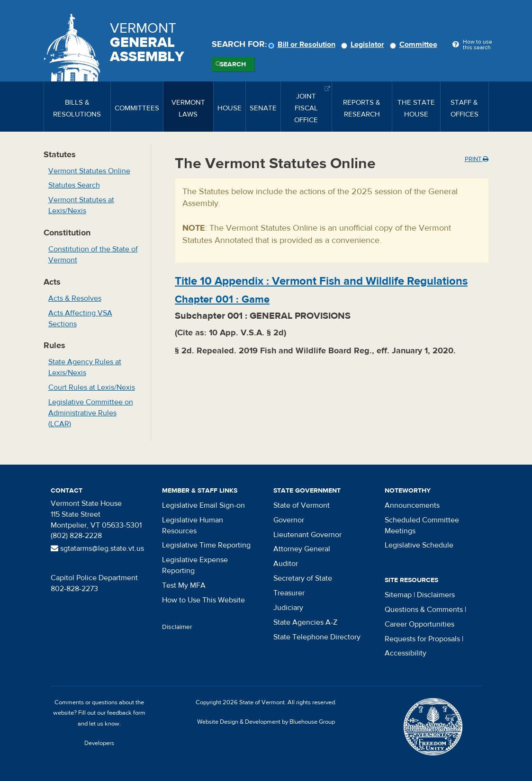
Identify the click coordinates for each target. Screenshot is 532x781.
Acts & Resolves (75, 298)
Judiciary (288, 608)
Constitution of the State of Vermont (93, 255)
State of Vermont (302, 505)
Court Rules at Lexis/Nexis (92, 387)
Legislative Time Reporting (206, 545)
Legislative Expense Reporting (195, 565)
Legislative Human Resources (193, 525)
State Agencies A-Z (305, 622)
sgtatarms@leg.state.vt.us (97, 548)
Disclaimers (436, 595)
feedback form (126, 713)
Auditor (286, 564)
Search (233, 64)
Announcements (412, 505)
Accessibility (406, 653)
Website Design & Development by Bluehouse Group (266, 722)
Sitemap (398, 595)
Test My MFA (184, 585)
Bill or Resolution (303, 45)
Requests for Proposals (422, 639)
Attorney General (302, 549)
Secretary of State (303, 578)
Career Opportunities (419, 624)
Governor (289, 520)
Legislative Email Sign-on (203, 505)
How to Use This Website (203, 600)
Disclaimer (177, 627)
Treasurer (289, 593)
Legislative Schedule (419, 545)
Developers (99, 743)
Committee (415, 45)
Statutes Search (74, 185)
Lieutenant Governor (307, 535)
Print (477, 159)
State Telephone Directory (317, 637)
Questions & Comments (424, 610)
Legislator (364, 45)
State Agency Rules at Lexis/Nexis (85, 367)
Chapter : (222, 299)
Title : (321, 281)
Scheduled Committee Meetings (422, 525)
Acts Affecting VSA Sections (80, 319)
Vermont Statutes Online (89, 171)
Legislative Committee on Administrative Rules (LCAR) (91, 413)
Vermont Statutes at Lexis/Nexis (81, 205)
